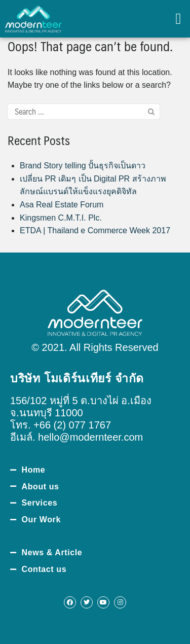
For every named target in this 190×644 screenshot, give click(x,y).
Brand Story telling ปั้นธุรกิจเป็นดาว (83, 166)
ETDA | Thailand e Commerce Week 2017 (95, 230)
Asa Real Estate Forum (62, 205)
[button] (178, 19)
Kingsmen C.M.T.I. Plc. (61, 218)
